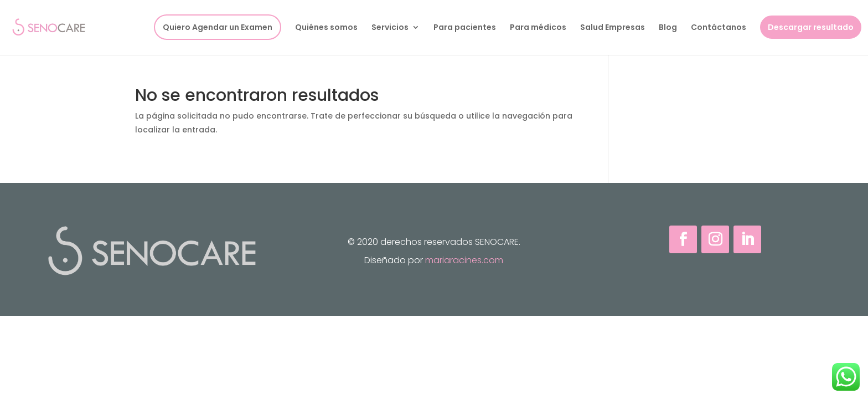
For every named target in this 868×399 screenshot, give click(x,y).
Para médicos (538, 28)
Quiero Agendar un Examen (218, 27)
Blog (668, 28)
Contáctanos (719, 28)
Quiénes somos (326, 28)
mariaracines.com (464, 260)
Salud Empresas (613, 28)
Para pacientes (465, 28)
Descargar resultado (811, 27)
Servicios (390, 28)
